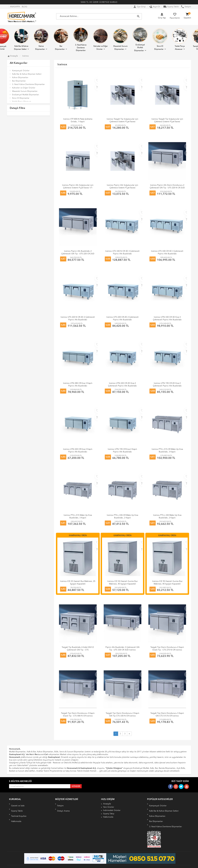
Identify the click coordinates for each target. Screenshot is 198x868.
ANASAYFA (15, 7)
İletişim (186, 7)
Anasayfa (13, 56)
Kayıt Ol (154, 7)
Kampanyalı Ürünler (21, 71)
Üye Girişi (139, 7)
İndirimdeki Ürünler (112, 810)
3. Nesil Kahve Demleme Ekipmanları (81, 39)
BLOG (25, 7)
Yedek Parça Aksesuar (180, 39)
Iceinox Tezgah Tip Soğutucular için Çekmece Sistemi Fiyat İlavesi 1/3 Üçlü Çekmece (167, 122)
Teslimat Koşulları (19, 810)
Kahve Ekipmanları (41, 39)
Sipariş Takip (109, 814)
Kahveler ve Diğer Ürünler (101, 39)
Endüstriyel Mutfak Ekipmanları (140, 39)
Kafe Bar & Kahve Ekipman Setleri (21, 39)
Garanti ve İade (18, 804)
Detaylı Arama (63, 807)
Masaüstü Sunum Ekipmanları (120, 39)
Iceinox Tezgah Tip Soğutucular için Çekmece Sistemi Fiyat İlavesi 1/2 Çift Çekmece (122, 122)
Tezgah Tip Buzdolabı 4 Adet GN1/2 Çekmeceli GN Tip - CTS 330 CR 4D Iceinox (78, 650)
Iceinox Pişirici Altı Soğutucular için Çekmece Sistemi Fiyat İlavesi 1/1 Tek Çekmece (78, 188)
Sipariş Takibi (171, 7)
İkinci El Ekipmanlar (160, 39)
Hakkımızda (16, 814)
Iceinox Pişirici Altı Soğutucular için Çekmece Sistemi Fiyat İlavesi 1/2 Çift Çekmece (122, 188)
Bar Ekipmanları (61, 39)
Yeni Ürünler (109, 807)
